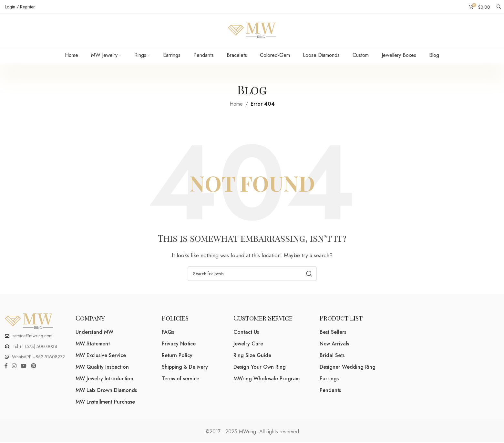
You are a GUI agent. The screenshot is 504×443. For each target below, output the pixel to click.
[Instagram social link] (14, 367)
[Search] (498, 7)
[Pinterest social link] (33, 367)
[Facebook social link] (6, 367)
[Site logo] (252, 30)
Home (236, 105)
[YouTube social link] (24, 367)
